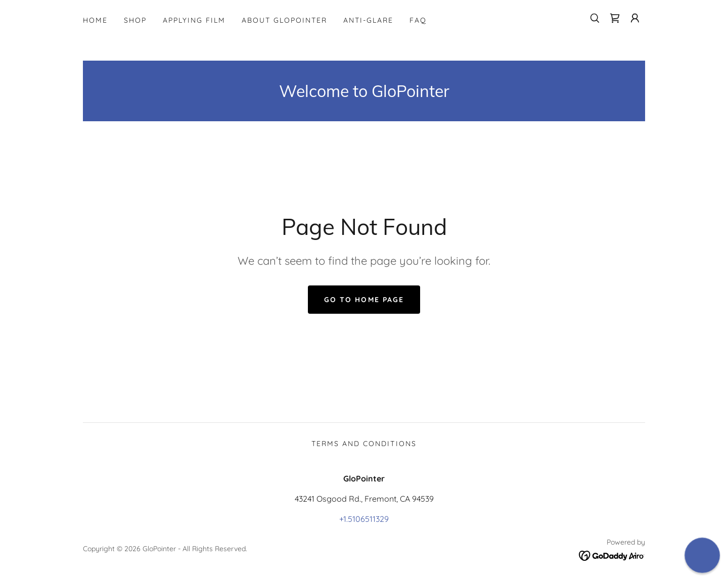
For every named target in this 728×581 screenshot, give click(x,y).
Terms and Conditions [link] (364, 444)
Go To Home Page (364, 300)
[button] (635, 18)
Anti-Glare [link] (368, 20)
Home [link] (95, 20)
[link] (615, 18)
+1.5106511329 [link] (364, 519)
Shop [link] (135, 20)
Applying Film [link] (194, 20)
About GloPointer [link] (284, 20)
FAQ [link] (418, 20)
